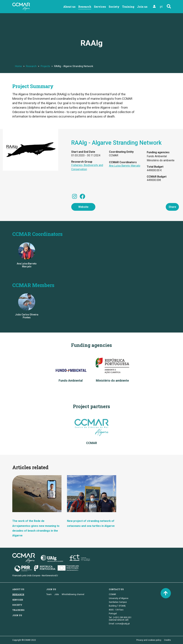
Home (18, 66)
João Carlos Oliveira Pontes (27, 316)
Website (83, 207)
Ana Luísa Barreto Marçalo (125, 166)
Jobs (57, 594)
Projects (45, 66)
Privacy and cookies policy (149, 640)
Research (85, 7)
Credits (167, 640)
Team (49, 594)
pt (161, 6)
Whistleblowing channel (73, 594)
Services (100, 7)
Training (128, 7)
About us (69, 7)
